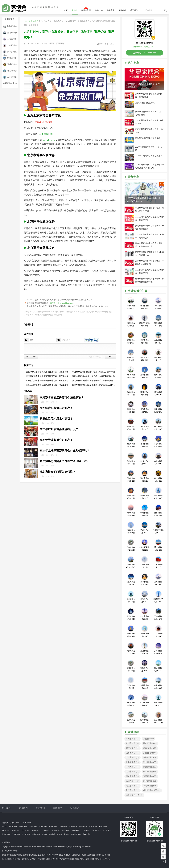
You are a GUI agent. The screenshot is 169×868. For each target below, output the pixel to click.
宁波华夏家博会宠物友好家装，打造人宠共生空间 (93, 372)
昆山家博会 (132, 781)
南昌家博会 (150, 767)
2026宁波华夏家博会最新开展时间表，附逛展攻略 (47, 372)
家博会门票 (86, 10)
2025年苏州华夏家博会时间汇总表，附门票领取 (144, 86)
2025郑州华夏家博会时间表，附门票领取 (150, 122)
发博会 (44, 834)
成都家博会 (132, 753)
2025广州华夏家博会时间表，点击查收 (150, 131)
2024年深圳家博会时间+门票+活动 (149, 149)
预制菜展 (52, 834)
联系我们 (23, 808)
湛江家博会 (10, 71)
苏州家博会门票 (152, 790)
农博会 (60, 834)
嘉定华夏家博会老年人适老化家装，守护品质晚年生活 (95, 381)
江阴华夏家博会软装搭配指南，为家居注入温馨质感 (94, 385)
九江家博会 (132, 790)
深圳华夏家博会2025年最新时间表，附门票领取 (149, 96)
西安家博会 (16, 834)
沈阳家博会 (132, 772)
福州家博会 (36, 834)
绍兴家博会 (76, 830)
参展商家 (111, 10)
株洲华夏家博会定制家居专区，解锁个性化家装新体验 (150, 280)
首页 (66, 10)
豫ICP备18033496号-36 (11, 851)
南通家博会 (132, 776)
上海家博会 (10, 39)
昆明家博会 (150, 781)
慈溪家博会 (10, 58)
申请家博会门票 (138, 291)
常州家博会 (86, 830)
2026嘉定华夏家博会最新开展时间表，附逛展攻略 (47, 381)
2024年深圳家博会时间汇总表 (148, 138)
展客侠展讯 (87, 834)
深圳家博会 (150, 757)
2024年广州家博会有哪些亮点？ (149, 156)
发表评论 (29, 334)
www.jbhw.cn (49, 140)
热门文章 (134, 63)
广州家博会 (132, 767)
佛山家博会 (10, 33)
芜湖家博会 (36, 830)
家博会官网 (13, 847)
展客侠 (4, 827)
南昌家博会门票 (134, 795)
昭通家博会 (10, 65)
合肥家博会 (10, 77)
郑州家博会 (132, 739)
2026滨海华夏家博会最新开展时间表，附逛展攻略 (47, 376)
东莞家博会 (150, 776)
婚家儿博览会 (76, 834)
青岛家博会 (132, 762)
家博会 (74, 10)
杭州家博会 (103, 827)
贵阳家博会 (150, 762)
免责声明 (40, 808)
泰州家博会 (66, 830)
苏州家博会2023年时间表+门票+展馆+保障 (148, 113)
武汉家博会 (150, 748)
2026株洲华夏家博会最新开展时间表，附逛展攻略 (150, 271)
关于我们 (134, 10)
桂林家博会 (10, 26)
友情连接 (57, 808)
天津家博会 (132, 757)
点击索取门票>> (47, 134)
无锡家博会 (132, 786)
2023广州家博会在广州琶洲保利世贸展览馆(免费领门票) (150, 166)
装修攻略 (99, 10)
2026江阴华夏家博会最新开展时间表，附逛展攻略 (47, 385)
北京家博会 (10, 45)
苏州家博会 (132, 743)
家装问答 (122, 10)
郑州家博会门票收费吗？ (146, 103)
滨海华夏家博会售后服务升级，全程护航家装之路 (93, 376)
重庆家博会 (150, 743)
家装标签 (134, 732)
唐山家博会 (150, 772)
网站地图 (5, 842)
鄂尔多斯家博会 (10, 52)
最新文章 (134, 177)
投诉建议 (75, 808)
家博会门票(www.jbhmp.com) (62, 303)
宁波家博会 (46, 830)
